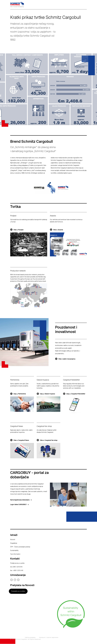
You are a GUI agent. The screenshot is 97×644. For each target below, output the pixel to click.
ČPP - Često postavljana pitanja (20, 547)
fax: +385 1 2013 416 (17, 571)
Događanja (14, 543)
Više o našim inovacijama (67, 359)
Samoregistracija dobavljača (20, 500)
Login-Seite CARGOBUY (18, 505)
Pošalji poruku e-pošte (17, 563)
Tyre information (15, 554)
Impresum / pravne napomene (49, 638)
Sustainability (14, 551)
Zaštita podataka (30, 638)
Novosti (13, 540)
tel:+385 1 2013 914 (16, 567)
